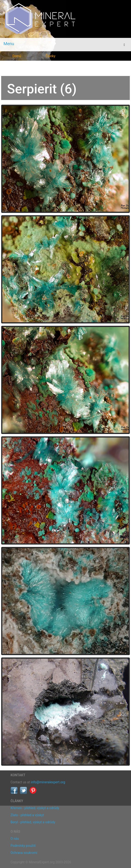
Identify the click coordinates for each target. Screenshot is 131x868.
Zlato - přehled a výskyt (27, 815)
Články (50, 56)
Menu (9, 44)
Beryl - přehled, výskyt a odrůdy (33, 822)
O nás (15, 839)
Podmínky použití (23, 846)
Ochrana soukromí (24, 853)
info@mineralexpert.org (48, 782)
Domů (17, 56)
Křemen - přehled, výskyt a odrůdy (35, 808)
